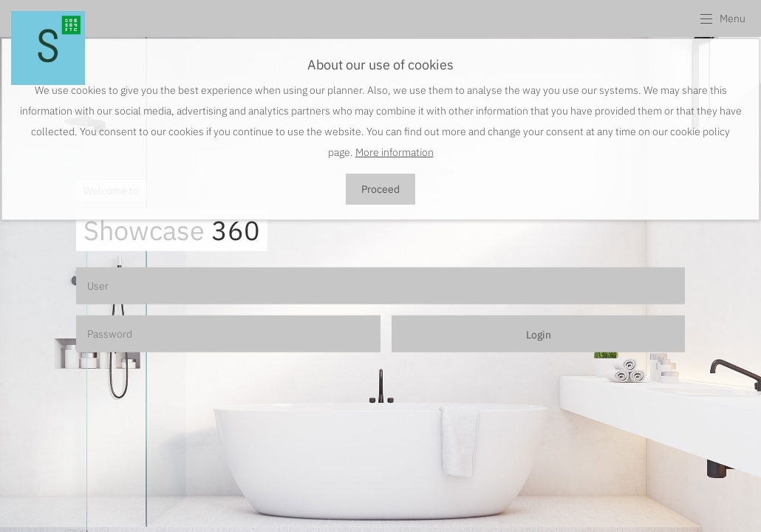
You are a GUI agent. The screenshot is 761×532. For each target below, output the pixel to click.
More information (395, 152)
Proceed (380, 189)
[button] (722, 18)
